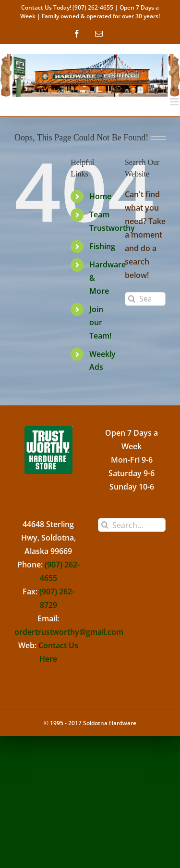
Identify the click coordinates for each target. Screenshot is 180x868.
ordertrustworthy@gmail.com (69, 632)
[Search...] (145, 299)
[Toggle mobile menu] (175, 102)
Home (100, 196)
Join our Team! (100, 322)
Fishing (102, 246)
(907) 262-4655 (93, 7)
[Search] (132, 299)
